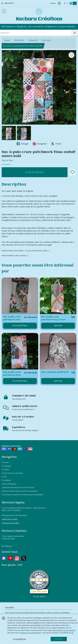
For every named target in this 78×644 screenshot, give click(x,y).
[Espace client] (59, 3)
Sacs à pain (47, 40)
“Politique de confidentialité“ (30, 633)
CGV (4, 477)
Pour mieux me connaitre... (13, 473)
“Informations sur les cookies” (64, 630)
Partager (23, 144)
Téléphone (7, 546)
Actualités (6, 480)
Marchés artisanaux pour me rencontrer (18, 487)
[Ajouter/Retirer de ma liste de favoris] (72, 172)
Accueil (7, 40)
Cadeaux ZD (33, 40)
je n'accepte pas (19, 639)
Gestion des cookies (10, 519)
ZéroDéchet (19, 40)
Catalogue (6, 466)
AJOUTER (58, 326)
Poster (56, 144)
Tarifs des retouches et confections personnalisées (22, 495)
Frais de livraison (9, 484)
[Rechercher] (75, 33)
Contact (53, 3)
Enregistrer (40, 144)
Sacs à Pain (7, 160)
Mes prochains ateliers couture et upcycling (19, 491)
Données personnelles (10, 523)
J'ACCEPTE (59, 639)
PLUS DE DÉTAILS (35, 172)
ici (25, 251)
